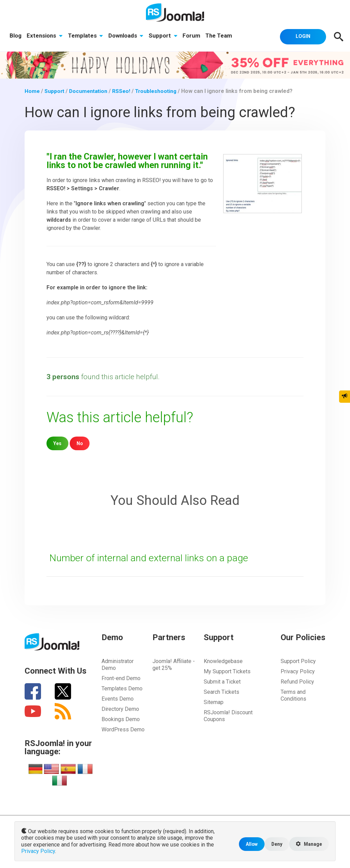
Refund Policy (297, 682)
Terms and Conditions (293, 695)
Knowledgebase (223, 661)
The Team (220, 36)
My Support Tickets (227, 671)
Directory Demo (120, 709)
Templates (86, 36)
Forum (193, 36)
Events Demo (118, 699)
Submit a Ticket (222, 682)
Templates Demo (122, 688)
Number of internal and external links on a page (151, 558)
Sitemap (214, 702)
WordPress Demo (123, 729)
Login (301, 36)
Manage (308, 845)
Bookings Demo (121, 719)
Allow (249, 845)
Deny (275, 845)
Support (164, 36)
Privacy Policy (298, 671)
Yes (58, 443)
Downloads (127, 36)
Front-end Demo (121, 678)
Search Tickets (221, 692)
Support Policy (298, 661)
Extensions (45, 36)
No (80, 443)
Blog (16, 36)
